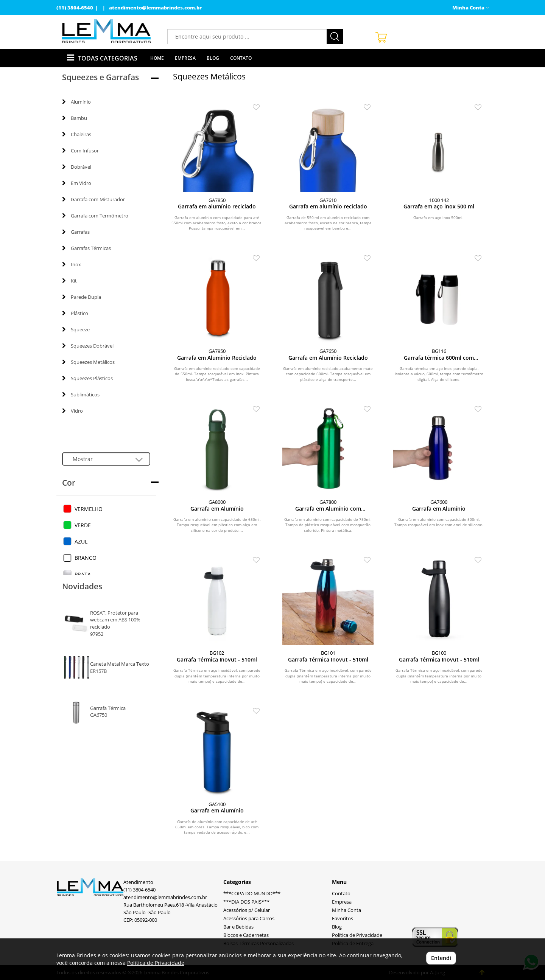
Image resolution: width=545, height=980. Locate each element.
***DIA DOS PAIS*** (246, 902)
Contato (241, 58)
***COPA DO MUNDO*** (252, 894)
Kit (69, 281)
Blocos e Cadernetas (246, 935)
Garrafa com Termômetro (95, 216)
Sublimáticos (81, 394)
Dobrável (77, 167)
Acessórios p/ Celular (247, 910)
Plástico (75, 313)
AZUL (81, 541)
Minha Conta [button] (471, 8)
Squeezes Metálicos (88, 362)
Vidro (72, 411)
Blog (213, 58)
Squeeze (76, 329)
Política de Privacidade (357, 935)
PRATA (83, 574)
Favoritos (343, 919)
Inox (72, 264)
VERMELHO (89, 509)
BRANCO (86, 558)
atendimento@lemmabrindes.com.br (155, 8)
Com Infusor (80, 151)
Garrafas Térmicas (86, 248)
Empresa (185, 58)
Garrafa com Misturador (93, 199)
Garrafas (76, 232)
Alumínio (76, 102)
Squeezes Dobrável (88, 346)
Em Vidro (77, 183)
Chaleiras (77, 134)
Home (157, 58)
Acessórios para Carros (249, 919)
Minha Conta (346, 910)
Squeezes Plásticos (87, 378)
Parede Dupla (82, 297)
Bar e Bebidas (238, 927)
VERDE (83, 525)
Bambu (75, 118)
